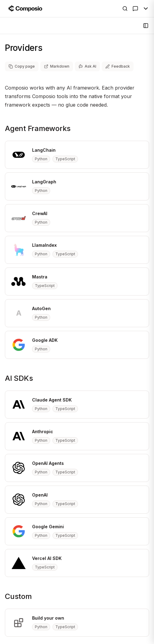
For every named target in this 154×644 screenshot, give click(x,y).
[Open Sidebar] (146, 26)
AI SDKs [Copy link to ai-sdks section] (19, 378)
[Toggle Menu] (146, 9)
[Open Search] (125, 9)
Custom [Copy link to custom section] (18, 596)
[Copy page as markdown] (22, 66)
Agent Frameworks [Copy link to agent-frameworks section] (38, 128)
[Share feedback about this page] (118, 66)
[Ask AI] (135, 9)
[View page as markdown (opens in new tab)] (57, 66)
